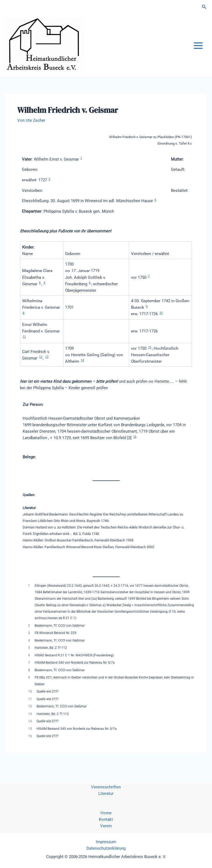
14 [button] (82, 367)
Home (106, 813)
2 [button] (49, 186)
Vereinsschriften (106, 787)
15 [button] (150, 354)
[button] (204, 7)
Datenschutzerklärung (106, 848)
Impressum (106, 842)
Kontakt (106, 819)
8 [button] (23, 320)
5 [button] (44, 290)
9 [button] (147, 313)
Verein (106, 826)
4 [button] (40, 290)
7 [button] (149, 283)
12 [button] (41, 364)
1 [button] (81, 165)
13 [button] (47, 364)
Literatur (106, 794)
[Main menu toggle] (198, 49)
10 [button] (161, 320)
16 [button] (135, 444)
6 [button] (90, 290)
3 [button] (155, 207)
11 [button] (24, 343)
